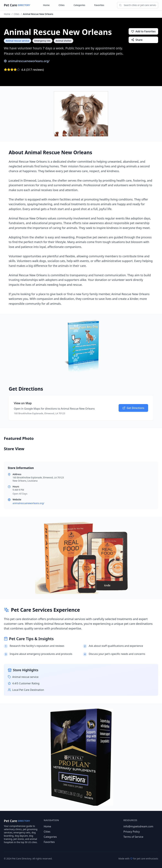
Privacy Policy (132, 832)
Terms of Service (133, 837)
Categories (79, 5)
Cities (62, 5)
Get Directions (133, 408)
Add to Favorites (143, 31)
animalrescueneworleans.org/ (27, 61)
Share (137, 40)
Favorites (99, 5)
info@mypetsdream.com (138, 826)
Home (46, 5)
